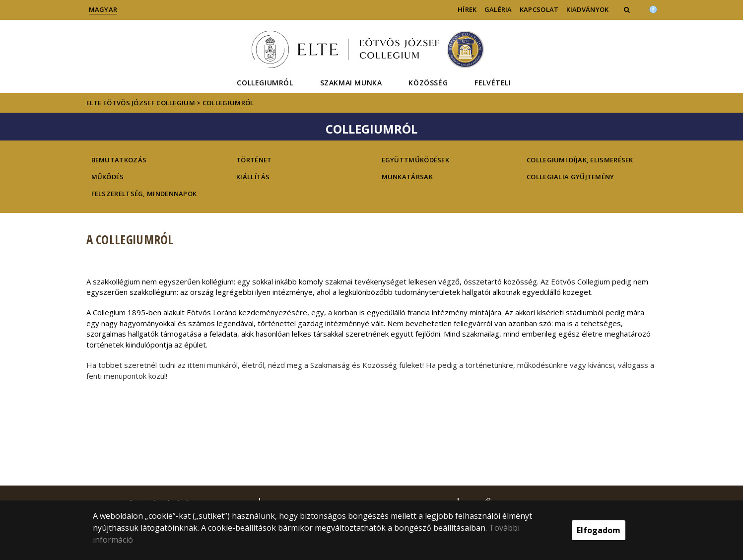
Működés (108, 177)
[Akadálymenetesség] (653, 8)
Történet (254, 160)
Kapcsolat (539, 9)
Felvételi (493, 83)
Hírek (467, 9)
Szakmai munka (351, 83)
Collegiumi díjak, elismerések (580, 160)
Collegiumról (265, 83)
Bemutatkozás (119, 160)
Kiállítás (253, 177)
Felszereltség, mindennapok (144, 194)
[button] (628, 9)
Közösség (428, 83)
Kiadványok (588, 9)
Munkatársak (407, 177)
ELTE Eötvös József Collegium (141, 103)
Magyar (103, 9)
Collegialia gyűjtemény (571, 177)
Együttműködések (416, 160)
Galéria (498, 9)
